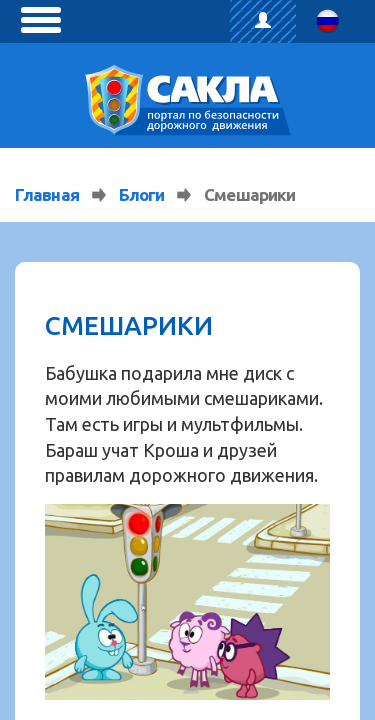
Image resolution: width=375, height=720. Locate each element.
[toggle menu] (41, 20)
